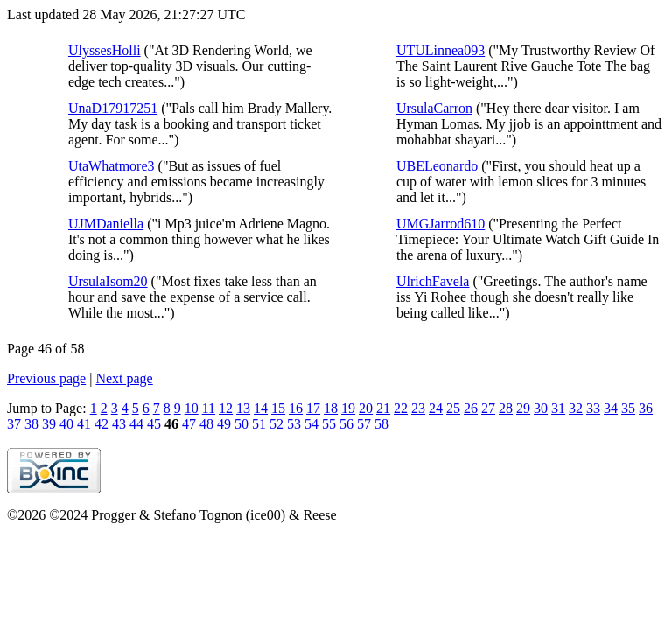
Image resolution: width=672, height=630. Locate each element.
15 (278, 408)
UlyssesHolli (105, 50)
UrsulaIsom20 (108, 281)
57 (364, 424)
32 (576, 408)
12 (226, 408)
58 (381, 424)
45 (154, 424)
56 (346, 424)
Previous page (46, 378)
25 (453, 408)
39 (49, 424)
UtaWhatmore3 (112, 166)
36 (646, 408)
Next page (124, 378)
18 (331, 408)
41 (84, 424)
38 (31, 424)
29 (523, 408)
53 (294, 424)
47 (189, 424)
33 (593, 408)
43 (119, 424)
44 (136, 424)
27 (488, 408)
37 (14, 424)
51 (259, 424)
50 (241, 424)
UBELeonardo (437, 166)
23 (418, 408)
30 (541, 408)
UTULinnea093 (441, 50)
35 (628, 408)
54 (311, 424)
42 (101, 424)
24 (436, 408)
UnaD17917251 (113, 108)
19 (348, 408)
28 (506, 408)
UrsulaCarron (434, 108)
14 (261, 408)
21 (383, 408)
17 (313, 408)
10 (192, 408)
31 (558, 408)
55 (329, 424)
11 (209, 408)
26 (471, 408)
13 (243, 408)
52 (276, 424)
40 (66, 424)
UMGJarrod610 (441, 224)
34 (611, 408)
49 (224, 424)
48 (206, 424)
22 (401, 408)
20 (366, 408)
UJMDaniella (106, 224)
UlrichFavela (433, 281)
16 (296, 408)
